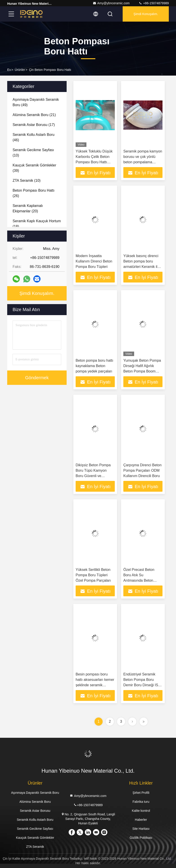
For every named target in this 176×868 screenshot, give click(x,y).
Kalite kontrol (141, 811)
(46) (34, 137)
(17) (34, 125)
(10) (33, 153)
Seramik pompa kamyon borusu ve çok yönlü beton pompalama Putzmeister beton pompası (143, 162)
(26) (34, 193)
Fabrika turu (141, 802)
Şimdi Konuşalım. (146, 14)
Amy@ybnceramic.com (111, 3)
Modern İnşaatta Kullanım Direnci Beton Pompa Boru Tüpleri (94, 261)
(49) (36, 102)
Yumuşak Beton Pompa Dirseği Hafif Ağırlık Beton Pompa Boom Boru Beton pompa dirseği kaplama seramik (143, 371)
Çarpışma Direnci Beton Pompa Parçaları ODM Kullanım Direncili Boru (142, 470)
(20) (28, 208)
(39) (34, 168)
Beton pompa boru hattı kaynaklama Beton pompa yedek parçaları (94, 366)
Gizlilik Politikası (141, 838)
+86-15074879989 (154, 3)
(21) (34, 115)
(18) (37, 224)
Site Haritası (141, 829)
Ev (9, 70)
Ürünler (20, 70)
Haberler (141, 820)
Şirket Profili (141, 793)
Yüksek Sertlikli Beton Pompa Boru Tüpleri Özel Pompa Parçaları (93, 575)
